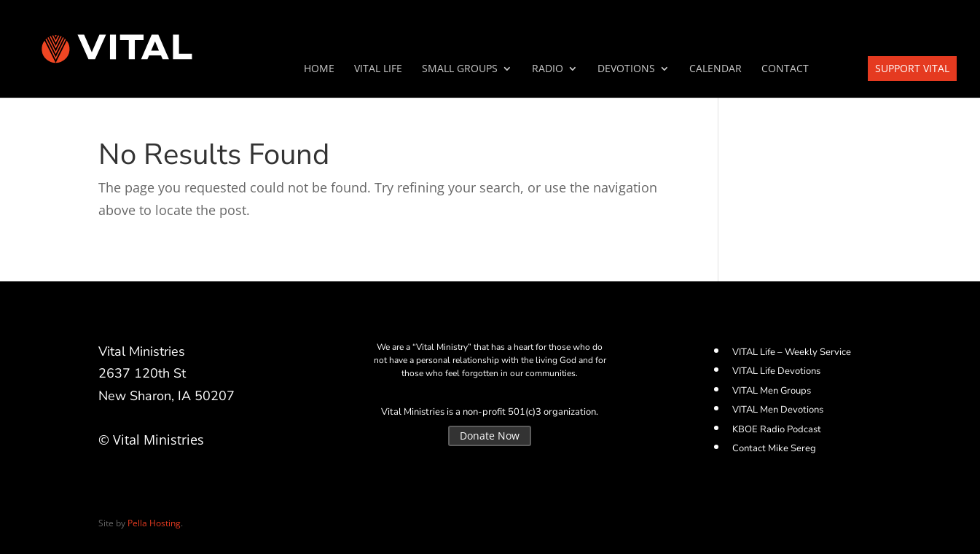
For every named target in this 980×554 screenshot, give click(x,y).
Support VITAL (912, 68)
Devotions (626, 69)
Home (319, 69)
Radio (548, 69)
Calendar (716, 69)
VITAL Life (378, 69)
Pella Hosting (154, 523)
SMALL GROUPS (460, 69)
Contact (785, 69)
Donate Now (490, 436)
